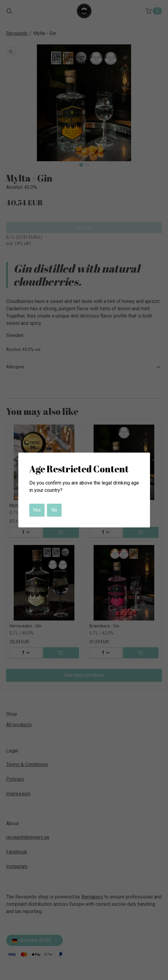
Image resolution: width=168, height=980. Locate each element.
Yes (37, 510)
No (54, 510)
